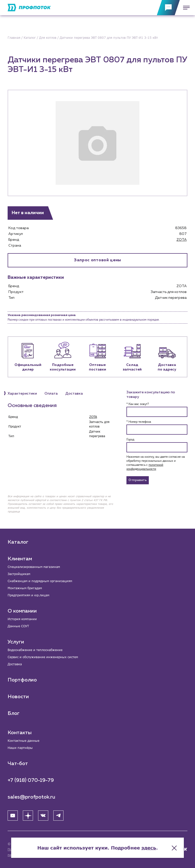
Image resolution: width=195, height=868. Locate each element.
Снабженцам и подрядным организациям (40, 581)
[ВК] (43, 816)
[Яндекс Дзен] (28, 816)
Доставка (15, 664)
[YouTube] (13, 816)
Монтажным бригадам (25, 588)
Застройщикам (19, 574)
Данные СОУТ (18, 626)
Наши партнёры (20, 748)
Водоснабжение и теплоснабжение (35, 650)
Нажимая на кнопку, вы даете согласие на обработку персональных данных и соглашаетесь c (156, 463)
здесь (149, 848)
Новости (18, 697)
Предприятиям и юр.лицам (28, 595)
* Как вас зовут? (138, 404)
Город (130, 440)
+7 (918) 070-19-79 (31, 780)
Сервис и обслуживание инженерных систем (43, 657)
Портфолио (22, 680)
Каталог (18, 542)
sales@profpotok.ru (31, 797)
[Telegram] (58, 816)
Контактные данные (23, 741)
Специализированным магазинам (34, 567)
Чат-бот (18, 764)
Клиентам (20, 559)
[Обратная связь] (168, 8)
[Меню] (185, 8)
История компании (22, 619)
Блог (14, 713)
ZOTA (182, 240)
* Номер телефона (139, 422)
